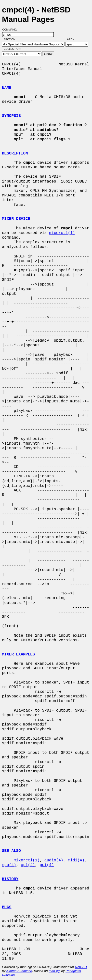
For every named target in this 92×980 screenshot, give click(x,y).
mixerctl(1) (62, 233)
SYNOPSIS (11, 116)
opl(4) (28, 865)
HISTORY (10, 879)
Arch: (73, 39)
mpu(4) (9, 865)
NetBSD (81, 967)
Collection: (12, 49)
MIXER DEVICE (16, 219)
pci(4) (47, 865)
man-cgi (54, 971)
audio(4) (54, 860)
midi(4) (76, 860)
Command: (11, 30)
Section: (11, 39)
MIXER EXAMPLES (18, 654)
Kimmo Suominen (19, 971)
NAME (7, 88)
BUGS (7, 907)
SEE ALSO (11, 851)
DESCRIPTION (15, 153)
